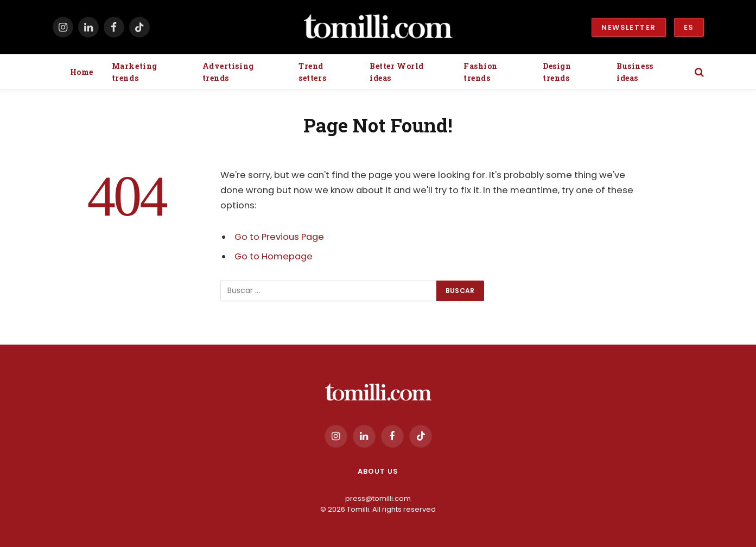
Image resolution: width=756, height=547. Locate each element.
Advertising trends (228, 72)
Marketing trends (135, 72)
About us (378, 471)
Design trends (557, 72)
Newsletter (628, 27)
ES (689, 27)
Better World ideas (397, 72)
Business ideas (635, 72)
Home (82, 72)
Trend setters (312, 72)
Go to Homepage (274, 256)
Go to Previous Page (279, 237)
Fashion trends (481, 72)
